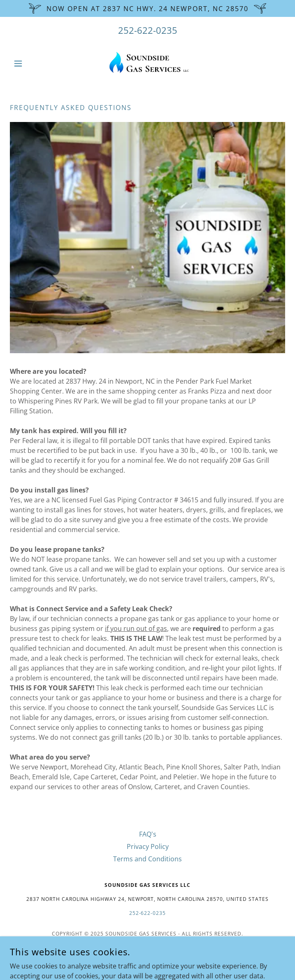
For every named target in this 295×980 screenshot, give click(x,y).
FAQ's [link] (148, 834)
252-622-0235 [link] (148, 30)
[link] (147, 63)
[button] (30, 63)
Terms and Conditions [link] (147, 859)
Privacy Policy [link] (148, 846)
